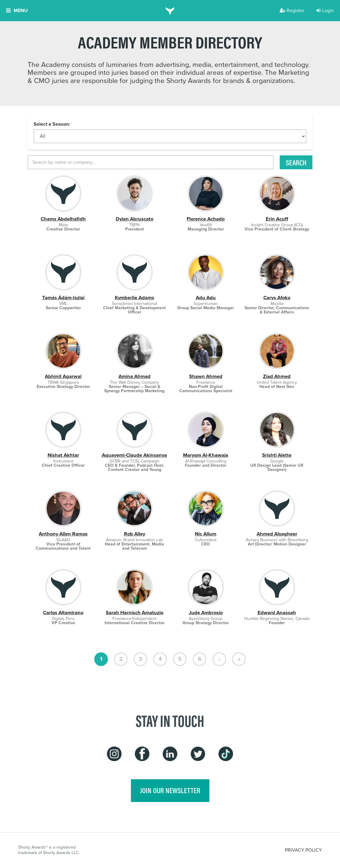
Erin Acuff (277, 219)
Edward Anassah (277, 613)
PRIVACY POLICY (303, 850)
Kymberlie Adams (135, 298)
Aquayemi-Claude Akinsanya (134, 455)
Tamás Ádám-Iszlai (63, 298)
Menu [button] (17, 10)
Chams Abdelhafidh (63, 219)
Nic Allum (206, 534)
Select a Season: (52, 124)
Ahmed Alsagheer (277, 534)
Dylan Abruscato (135, 219)
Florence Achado (206, 219)
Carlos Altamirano (63, 613)
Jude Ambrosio (206, 613)
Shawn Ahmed (206, 376)
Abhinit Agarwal (63, 376)
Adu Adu (206, 298)
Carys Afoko (277, 298)
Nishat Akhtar (63, 455)
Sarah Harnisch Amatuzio (135, 613)
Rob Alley (135, 534)
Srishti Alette (277, 455)
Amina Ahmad (135, 376)
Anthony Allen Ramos (63, 534)
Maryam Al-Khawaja (206, 455)
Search (296, 162)
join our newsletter (170, 790)
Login (325, 10)
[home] (170, 11)
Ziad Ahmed (277, 376)
